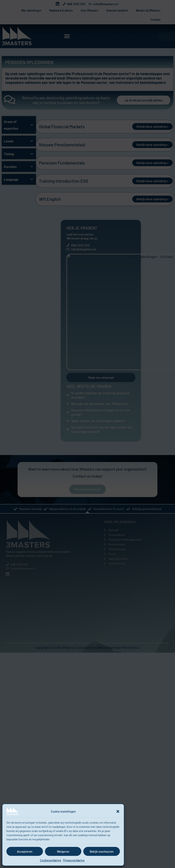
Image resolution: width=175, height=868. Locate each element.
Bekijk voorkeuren (102, 851)
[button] (118, 811)
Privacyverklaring (74, 860)
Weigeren (63, 851)
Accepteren (25, 851)
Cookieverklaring (51, 860)
